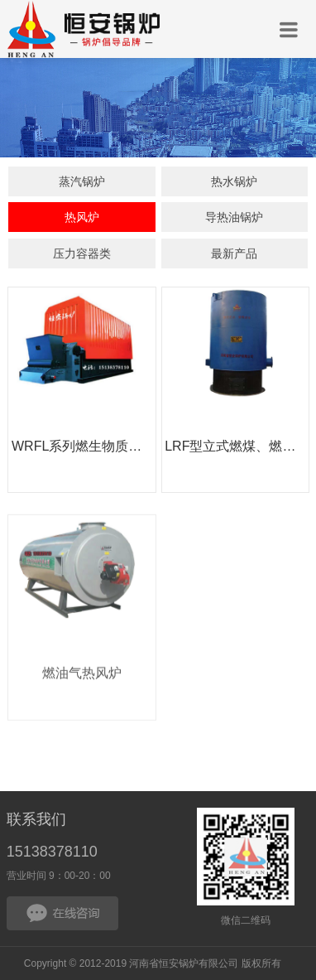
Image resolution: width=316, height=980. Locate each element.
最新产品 (234, 254)
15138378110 (52, 852)
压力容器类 (82, 254)
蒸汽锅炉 (82, 182)
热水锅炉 (234, 182)
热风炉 (82, 218)
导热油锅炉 (234, 218)
